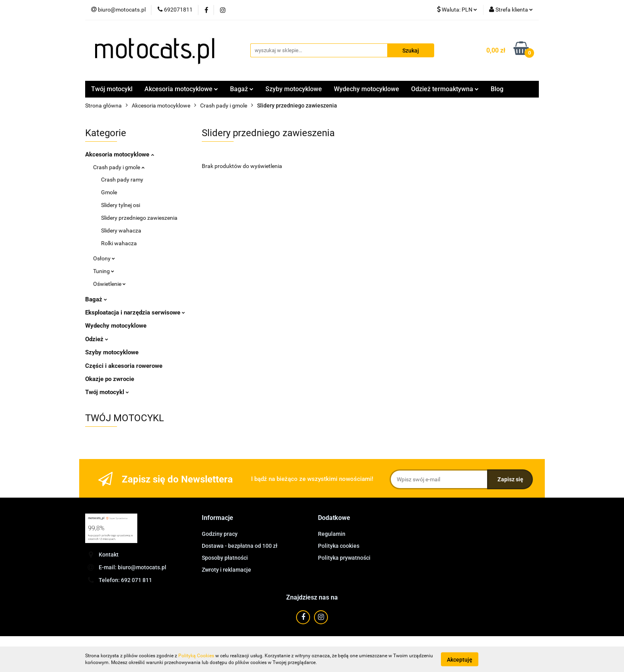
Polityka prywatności (344, 558)
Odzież (97, 339)
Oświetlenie (109, 284)
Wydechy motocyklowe (367, 89)
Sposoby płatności (225, 558)
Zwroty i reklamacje (226, 570)
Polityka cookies (339, 546)
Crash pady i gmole (119, 167)
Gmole (109, 192)
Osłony (104, 258)
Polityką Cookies (196, 656)
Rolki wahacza (119, 243)
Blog (497, 89)
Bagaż (242, 89)
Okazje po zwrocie (110, 379)
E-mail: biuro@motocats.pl (133, 567)
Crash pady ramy (122, 180)
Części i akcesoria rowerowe (124, 366)
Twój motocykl (112, 89)
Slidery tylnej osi (121, 205)
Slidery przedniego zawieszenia (139, 218)
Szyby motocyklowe (294, 89)
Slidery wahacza (121, 231)
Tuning (104, 271)
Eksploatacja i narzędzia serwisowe (135, 313)
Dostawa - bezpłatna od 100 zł (240, 546)
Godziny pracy (220, 534)
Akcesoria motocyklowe (181, 89)
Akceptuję (460, 659)
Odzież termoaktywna (445, 89)
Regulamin (332, 534)
